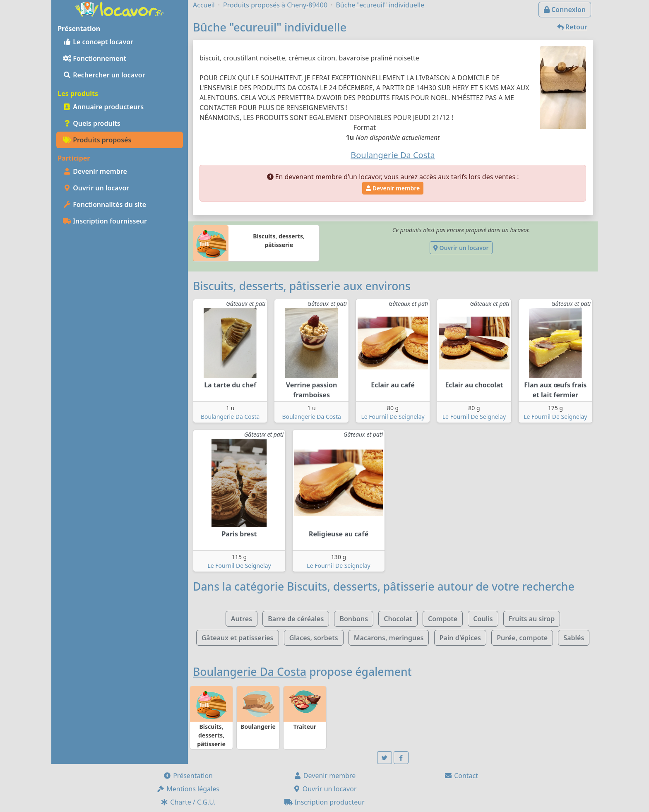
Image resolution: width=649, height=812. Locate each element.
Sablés (574, 638)
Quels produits (92, 123)
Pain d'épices (460, 638)
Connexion (565, 10)
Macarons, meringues (389, 638)
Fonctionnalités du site (105, 204)
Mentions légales (188, 789)
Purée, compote (522, 638)
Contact (461, 776)
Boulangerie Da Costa (230, 417)
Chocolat (398, 619)
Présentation (188, 776)
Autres (242, 619)
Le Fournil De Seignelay (393, 417)
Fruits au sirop (532, 619)
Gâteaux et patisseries (238, 638)
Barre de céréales (296, 619)
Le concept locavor (98, 42)
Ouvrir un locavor (96, 188)
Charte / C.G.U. (188, 802)
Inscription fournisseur (105, 221)
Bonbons (354, 619)
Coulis (483, 619)
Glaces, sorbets (314, 638)
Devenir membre (95, 171)
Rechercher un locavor (104, 75)
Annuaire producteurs (103, 107)
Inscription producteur (324, 802)
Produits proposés (97, 140)
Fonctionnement (95, 58)
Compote (443, 619)
